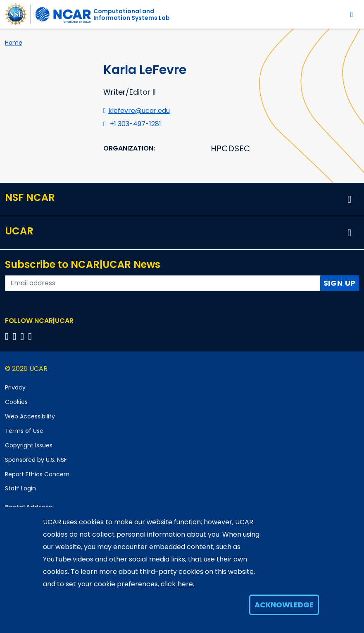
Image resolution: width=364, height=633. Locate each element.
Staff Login (20, 488)
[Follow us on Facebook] (8, 336)
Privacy (15, 387)
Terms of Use (24, 431)
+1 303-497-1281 (136, 124)
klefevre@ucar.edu (139, 111)
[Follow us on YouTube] (31, 336)
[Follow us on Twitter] (16, 336)
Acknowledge (284, 605)
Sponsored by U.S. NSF (36, 460)
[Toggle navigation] (352, 14)
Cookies (16, 402)
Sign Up (340, 283)
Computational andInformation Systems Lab (132, 14)
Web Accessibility (30, 416)
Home (14, 43)
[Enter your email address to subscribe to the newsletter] (163, 283)
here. (186, 584)
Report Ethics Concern (37, 474)
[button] (350, 199)
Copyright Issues (29, 445)
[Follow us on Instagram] (24, 336)
